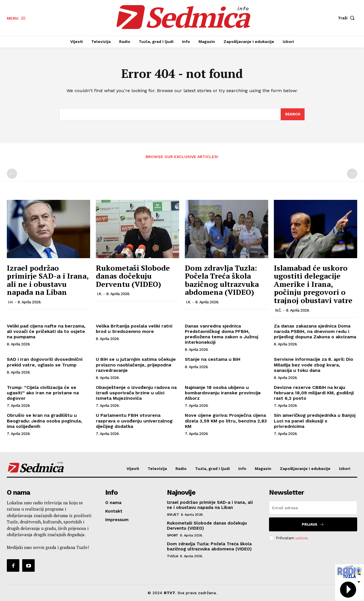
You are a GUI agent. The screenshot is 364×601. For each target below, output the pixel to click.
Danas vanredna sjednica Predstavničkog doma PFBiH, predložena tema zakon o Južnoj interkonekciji (222, 334)
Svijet (173, 515)
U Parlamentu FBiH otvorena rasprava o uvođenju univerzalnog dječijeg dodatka (134, 421)
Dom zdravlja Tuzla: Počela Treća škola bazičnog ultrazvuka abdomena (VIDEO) (222, 280)
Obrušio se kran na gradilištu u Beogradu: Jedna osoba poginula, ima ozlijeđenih (45, 421)
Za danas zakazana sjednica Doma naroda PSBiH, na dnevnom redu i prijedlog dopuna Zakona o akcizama (315, 331)
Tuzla (173, 556)
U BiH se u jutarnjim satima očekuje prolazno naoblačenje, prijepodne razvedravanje (136, 365)
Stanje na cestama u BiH (213, 359)
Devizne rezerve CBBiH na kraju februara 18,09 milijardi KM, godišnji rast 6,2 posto (314, 393)
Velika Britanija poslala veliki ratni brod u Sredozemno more (134, 329)
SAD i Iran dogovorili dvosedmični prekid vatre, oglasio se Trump (45, 362)
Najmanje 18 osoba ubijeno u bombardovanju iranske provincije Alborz (223, 393)
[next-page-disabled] (352, 174)
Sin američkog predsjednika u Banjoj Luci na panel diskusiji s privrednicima (315, 421)
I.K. (99, 294)
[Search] (293, 114)
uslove (301, 538)
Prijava (313, 524)
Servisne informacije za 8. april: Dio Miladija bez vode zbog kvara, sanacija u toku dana (314, 365)
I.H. (11, 302)
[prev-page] (12, 174)
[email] (313, 508)
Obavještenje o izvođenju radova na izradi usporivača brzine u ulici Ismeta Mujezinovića (136, 393)
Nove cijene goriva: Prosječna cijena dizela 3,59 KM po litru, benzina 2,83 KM (226, 421)
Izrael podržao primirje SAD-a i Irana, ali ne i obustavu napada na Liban (48, 280)
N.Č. (278, 310)
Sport (173, 535)
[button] (348, 18)
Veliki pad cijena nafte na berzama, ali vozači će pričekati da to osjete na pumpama (46, 331)
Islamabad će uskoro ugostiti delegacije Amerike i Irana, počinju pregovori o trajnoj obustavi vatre (313, 284)
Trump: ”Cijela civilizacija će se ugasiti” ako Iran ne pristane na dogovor (43, 393)
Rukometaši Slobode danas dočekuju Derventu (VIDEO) (133, 276)
